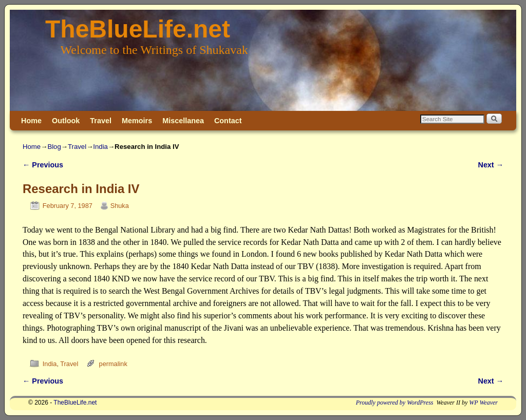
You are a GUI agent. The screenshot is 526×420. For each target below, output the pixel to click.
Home (31, 121)
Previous (43, 165)
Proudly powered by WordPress (395, 403)
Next (491, 165)
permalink (113, 364)
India (100, 147)
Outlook (66, 121)
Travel (101, 121)
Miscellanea (183, 121)
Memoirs (137, 121)
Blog (54, 147)
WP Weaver (483, 403)
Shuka (120, 206)
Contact (228, 121)
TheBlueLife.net (138, 29)
